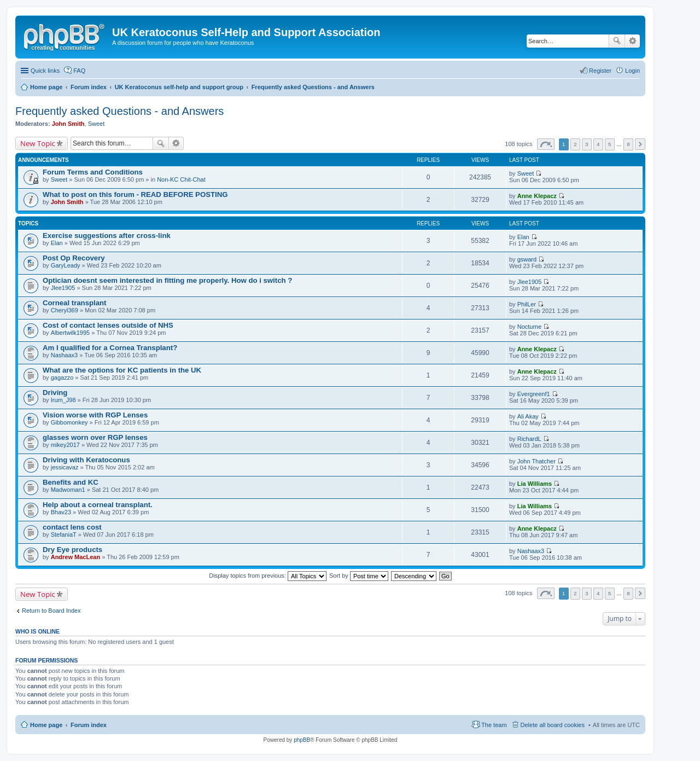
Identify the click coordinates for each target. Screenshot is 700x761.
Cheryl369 (65, 310)
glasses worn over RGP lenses (95, 437)
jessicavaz (65, 467)
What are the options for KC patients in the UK (122, 370)
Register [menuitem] (600, 71)
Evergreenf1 (534, 394)
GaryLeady (66, 265)
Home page (46, 725)
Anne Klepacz (537, 196)
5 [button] (610, 144)
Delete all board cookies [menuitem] (553, 725)
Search (617, 41)
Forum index (89, 725)
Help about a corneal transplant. (98, 505)
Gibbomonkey (69, 422)
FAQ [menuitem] (79, 71)
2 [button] (575, 144)
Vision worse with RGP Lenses (95, 415)
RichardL (529, 439)
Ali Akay (528, 416)
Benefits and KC (71, 482)
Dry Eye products (72, 550)
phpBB (302, 740)
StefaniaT (64, 535)
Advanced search (632, 41)
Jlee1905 (63, 288)
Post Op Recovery (74, 258)
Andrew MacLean (75, 557)
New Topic (38, 143)
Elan (57, 243)
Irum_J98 (63, 400)
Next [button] (640, 144)
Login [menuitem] (632, 71)
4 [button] (598, 144)
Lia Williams (535, 484)
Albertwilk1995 (71, 333)
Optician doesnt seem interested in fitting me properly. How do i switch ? (167, 280)
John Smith (68, 124)
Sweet (97, 124)
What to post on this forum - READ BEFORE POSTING (135, 194)
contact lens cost (72, 527)
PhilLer (527, 304)
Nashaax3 (65, 355)
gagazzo (62, 377)
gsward (527, 259)
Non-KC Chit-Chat (181, 179)
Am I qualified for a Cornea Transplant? (110, 348)
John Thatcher (536, 461)
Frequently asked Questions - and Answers (119, 111)
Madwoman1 (68, 490)
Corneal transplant (75, 303)
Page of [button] (546, 144)
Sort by (359, 576)
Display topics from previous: (268, 576)
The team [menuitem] (494, 725)
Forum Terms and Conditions (93, 172)
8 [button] (628, 144)
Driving (55, 393)
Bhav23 (61, 512)
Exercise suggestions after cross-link (107, 236)
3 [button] (587, 144)
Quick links (45, 71)
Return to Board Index (51, 611)
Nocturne (530, 327)
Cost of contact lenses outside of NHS (108, 325)
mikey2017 (65, 445)
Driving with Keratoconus (86, 460)
